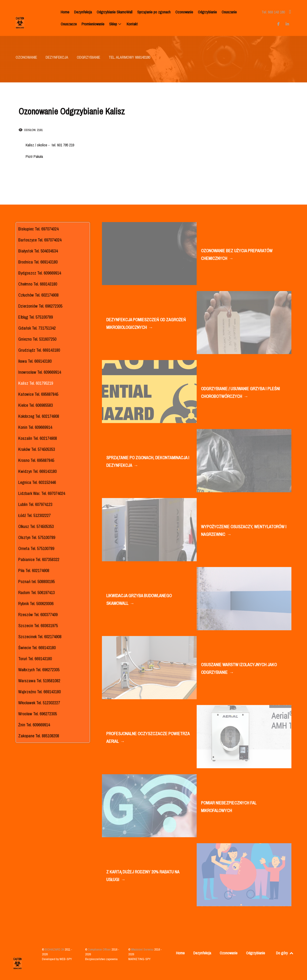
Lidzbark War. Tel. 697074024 (42, 493)
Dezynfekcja (202, 953)
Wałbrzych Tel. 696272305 (39, 670)
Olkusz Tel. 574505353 (36, 526)
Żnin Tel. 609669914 (34, 725)
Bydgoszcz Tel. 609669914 (40, 273)
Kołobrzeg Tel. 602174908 (39, 416)
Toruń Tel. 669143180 (35, 659)
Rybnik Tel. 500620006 (36, 604)
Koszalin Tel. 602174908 (38, 438)
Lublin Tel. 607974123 (35, 504)
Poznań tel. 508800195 (36, 582)
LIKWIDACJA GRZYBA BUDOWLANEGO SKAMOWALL (139, 600)
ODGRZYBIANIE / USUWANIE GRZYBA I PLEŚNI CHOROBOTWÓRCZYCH (240, 393)
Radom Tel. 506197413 (36, 593)
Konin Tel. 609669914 (35, 427)
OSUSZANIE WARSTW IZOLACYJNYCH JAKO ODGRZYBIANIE (239, 669)
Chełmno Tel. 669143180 (38, 284)
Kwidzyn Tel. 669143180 (37, 471)
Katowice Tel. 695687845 (38, 394)
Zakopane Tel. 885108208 (39, 736)
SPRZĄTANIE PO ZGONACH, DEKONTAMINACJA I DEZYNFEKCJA (148, 462)
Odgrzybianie (256, 953)
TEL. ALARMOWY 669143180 (129, 57)
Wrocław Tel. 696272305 (38, 714)
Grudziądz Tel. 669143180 (39, 350)
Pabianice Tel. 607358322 (39, 559)
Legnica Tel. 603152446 (37, 482)
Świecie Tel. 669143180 (37, 648)
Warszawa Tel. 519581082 (39, 681)
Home (180, 953)
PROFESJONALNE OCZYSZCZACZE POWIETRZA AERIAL (148, 738)
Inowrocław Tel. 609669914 (40, 372)
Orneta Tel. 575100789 (36, 548)
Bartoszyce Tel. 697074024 (40, 240)
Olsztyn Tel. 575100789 (37, 537)
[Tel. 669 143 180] (274, 12)
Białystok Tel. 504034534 (38, 251)
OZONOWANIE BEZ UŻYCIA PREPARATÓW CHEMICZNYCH (237, 255)
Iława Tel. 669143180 (35, 361)
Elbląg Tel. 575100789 (35, 317)
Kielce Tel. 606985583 (35, 405)
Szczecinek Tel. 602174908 (40, 637)
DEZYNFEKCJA (57, 57)
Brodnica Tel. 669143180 (38, 262)
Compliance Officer (100, 949)
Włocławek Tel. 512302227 (39, 703)
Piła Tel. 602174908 (34, 570)
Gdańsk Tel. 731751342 (37, 328)
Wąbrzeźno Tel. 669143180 (39, 692)
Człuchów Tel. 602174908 (38, 295)
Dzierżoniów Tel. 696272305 (40, 306)
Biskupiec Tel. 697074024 (38, 229)
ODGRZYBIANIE (88, 57)
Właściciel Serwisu (143, 949)
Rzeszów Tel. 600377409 (38, 615)
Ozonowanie (229, 953)
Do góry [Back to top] (285, 953)
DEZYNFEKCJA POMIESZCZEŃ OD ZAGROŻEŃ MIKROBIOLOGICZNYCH (146, 324)
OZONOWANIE (26, 57)
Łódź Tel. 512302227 (34, 515)
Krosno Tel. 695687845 (36, 460)
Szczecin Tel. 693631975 (38, 626)
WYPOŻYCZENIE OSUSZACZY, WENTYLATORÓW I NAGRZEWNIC (244, 531)
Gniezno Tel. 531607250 (37, 339)
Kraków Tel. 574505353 (37, 449)
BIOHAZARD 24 (55, 949)
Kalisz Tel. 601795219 (36, 383)
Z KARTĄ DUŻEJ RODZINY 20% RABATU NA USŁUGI (143, 876)
